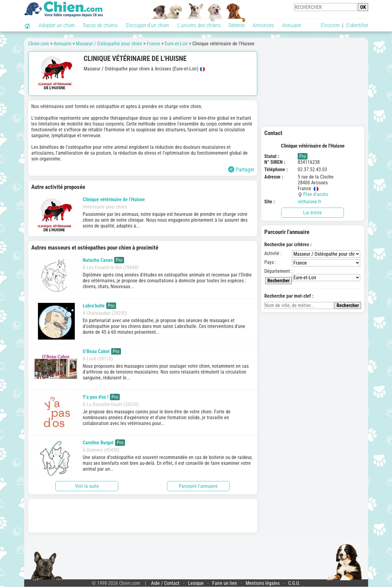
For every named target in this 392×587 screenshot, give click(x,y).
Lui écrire (313, 213)
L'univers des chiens (199, 25)
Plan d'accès (316, 194)
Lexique (196, 583)
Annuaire (292, 25)
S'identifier (357, 25)
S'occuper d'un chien (147, 25)
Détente (237, 25)
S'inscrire (330, 25)
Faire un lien (225, 583)
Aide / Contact (165, 583)
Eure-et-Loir (176, 44)
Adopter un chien (57, 25)
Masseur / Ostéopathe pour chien (109, 44)
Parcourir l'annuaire (198, 486)
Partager (241, 169)
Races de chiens (100, 25)
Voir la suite (87, 486)
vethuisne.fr (309, 202)
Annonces (263, 25)
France (153, 44)
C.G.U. (294, 583)
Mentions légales (263, 583)
